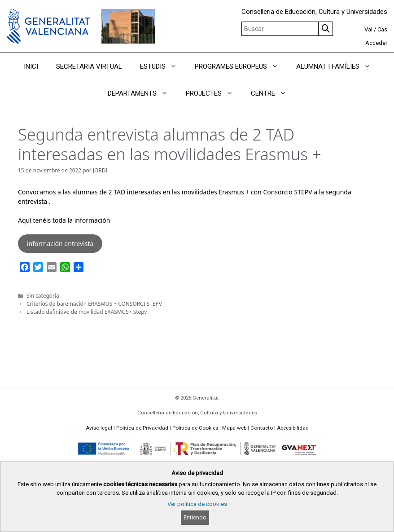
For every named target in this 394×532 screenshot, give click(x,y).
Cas (382, 29)
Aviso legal (99, 428)
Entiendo (195, 517)
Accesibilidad (293, 428)
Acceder (376, 43)
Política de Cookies (195, 428)
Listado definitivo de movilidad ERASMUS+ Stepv (87, 312)
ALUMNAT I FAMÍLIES (338, 66)
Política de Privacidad (142, 428)
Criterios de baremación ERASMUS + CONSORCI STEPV (94, 303)
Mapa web (234, 428)
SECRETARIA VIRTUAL (89, 66)
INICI (31, 66)
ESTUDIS (163, 66)
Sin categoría (43, 295)
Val (368, 29)
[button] (176, 66)
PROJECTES (214, 93)
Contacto (262, 428)
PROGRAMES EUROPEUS (241, 66)
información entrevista (60, 244)
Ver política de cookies (197, 504)
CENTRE (273, 93)
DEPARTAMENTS (142, 93)
